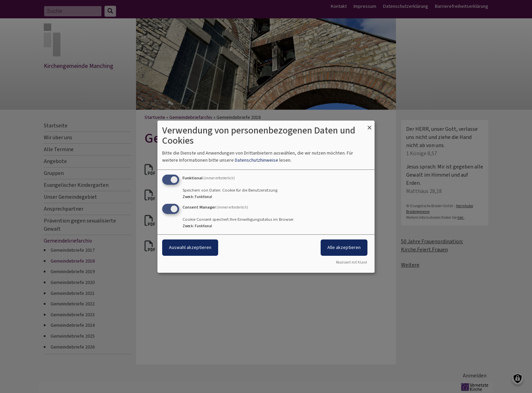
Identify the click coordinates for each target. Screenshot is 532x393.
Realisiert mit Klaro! (351, 262)
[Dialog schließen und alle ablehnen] (369, 124)
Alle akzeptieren (344, 247)
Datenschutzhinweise (256, 160)
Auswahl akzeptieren (190, 247)
